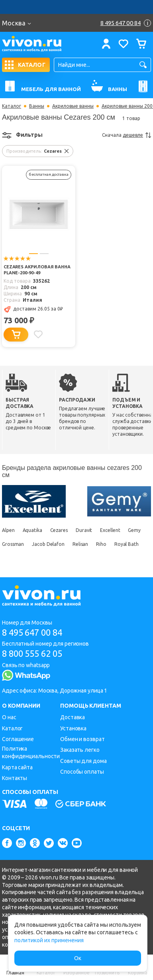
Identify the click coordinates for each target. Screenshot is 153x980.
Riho (101, 544)
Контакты (15, 778)
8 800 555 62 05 (32, 653)
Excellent (110, 530)
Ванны (37, 106)
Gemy (134, 530)
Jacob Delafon (48, 544)
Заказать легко (80, 750)
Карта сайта (17, 767)
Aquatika (32, 530)
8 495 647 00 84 (32, 632)
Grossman (13, 544)
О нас (9, 717)
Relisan (80, 544)
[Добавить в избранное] (38, 334)
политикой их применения (49, 940)
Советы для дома (83, 761)
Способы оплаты (82, 772)
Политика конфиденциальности (31, 752)
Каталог (12, 106)
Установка (73, 728)
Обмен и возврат (82, 739)
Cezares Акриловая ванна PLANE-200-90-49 (37, 270)
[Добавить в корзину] (16, 335)
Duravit (84, 530)
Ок (78, 958)
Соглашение (18, 739)
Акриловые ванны (73, 106)
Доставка (73, 717)
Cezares (59, 530)
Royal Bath (127, 544)
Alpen (8, 530)
